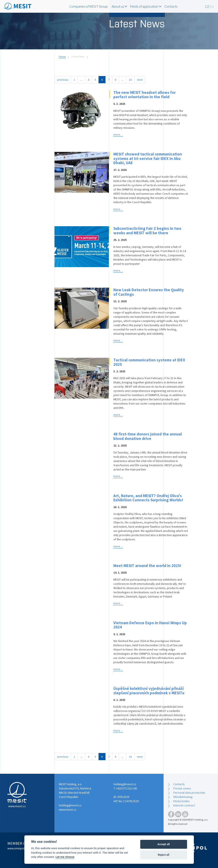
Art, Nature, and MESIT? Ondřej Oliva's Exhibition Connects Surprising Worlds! (148, 498)
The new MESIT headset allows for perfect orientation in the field (144, 95)
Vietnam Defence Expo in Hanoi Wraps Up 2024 (150, 625)
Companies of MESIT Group (88, 6)
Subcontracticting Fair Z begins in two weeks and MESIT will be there (147, 231)
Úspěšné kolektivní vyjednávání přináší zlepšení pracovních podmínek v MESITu (149, 691)
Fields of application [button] (146, 6)
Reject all (164, 855)
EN (212, 7)
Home (62, 56)
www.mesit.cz (68, 810)
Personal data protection (189, 793)
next (140, 80)
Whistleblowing (183, 797)
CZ (207, 7)
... (81, 80)
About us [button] (119, 6)
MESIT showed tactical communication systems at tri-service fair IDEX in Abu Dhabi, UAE (148, 158)
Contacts (171, 6)
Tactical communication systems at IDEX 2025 (149, 362)
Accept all (164, 844)
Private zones (182, 788)
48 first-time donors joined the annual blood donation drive (148, 436)
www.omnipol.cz (18, 848)
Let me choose (65, 857)
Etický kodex (181, 801)
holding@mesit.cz (70, 805)
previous (63, 80)
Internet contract (184, 805)
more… (118, 134)
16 (130, 80)
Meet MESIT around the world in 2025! (147, 566)
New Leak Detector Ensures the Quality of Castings (149, 292)
